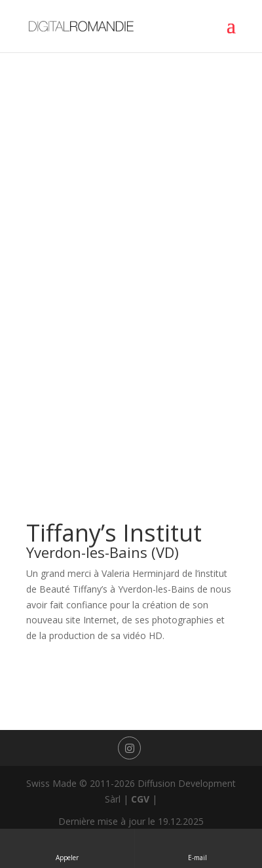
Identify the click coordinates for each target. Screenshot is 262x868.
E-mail (198, 848)
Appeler (67, 848)
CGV (140, 799)
